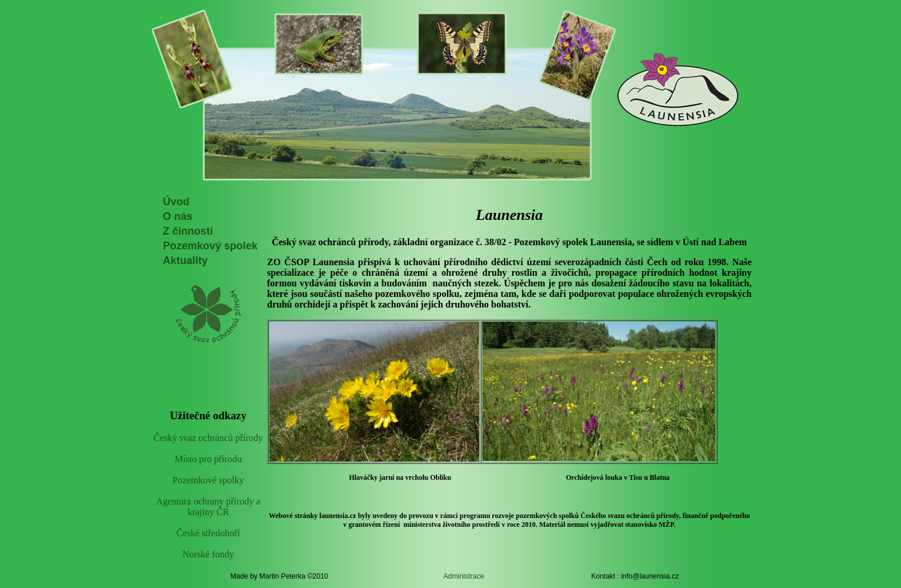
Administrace (464, 576)
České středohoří (208, 533)
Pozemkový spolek (210, 246)
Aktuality (185, 260)
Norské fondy (208, 554)
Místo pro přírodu (208, 459)
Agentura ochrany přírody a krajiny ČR (208, 507)
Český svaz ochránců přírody (208, 438)
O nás (178, 216)
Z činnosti (188, 231)
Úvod (176, 202)
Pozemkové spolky (208, 480)
